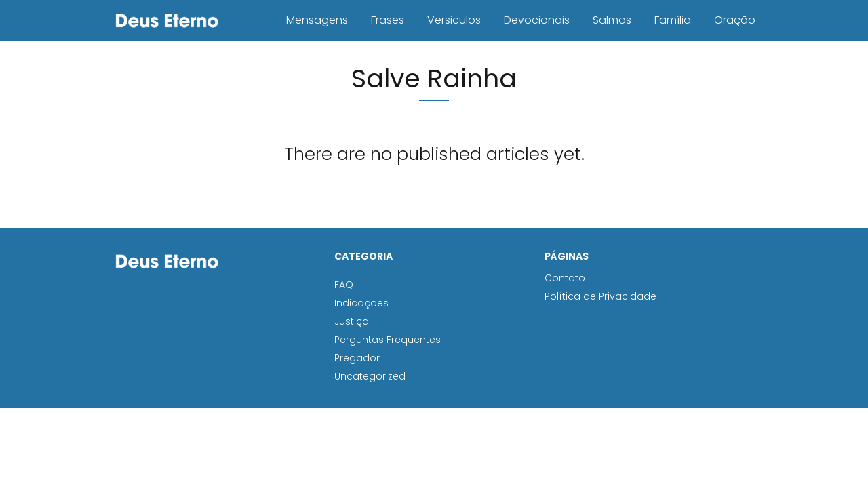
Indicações (361, 303)
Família (673, 20)
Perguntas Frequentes (388, 340)
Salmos (612, 20)
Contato (565, 278)
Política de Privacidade (600, 296)
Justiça (352, 321)
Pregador (357, 358)
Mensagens (317, 20)
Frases (388, 20)
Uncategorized (370, 376)
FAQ (344, 285)
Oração (735, 20)
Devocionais (537, 20)
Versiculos (454, 20)
